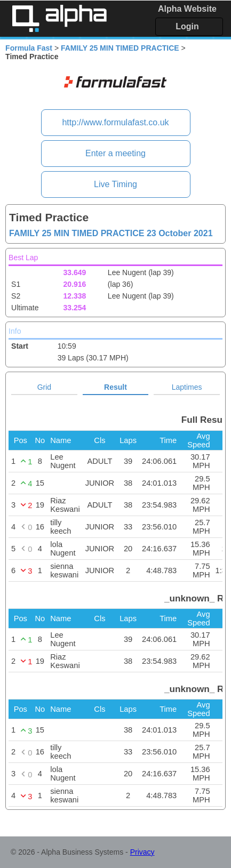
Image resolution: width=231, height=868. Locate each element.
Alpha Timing (59, 18)
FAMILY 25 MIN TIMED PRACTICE (120, 48)
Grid (44, 387)
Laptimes (187, 387)
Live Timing (115, 184)
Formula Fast (29, 48)
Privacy (142, 852)
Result (115, 387)
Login (187, 26)
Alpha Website (187, 9)
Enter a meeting (115, 153)
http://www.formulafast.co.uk (115, 122)
